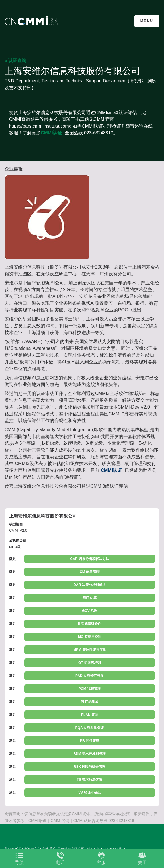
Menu (147, 21)
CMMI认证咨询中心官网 (32, 20)
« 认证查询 (15, 61)
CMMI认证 (51, 133)
